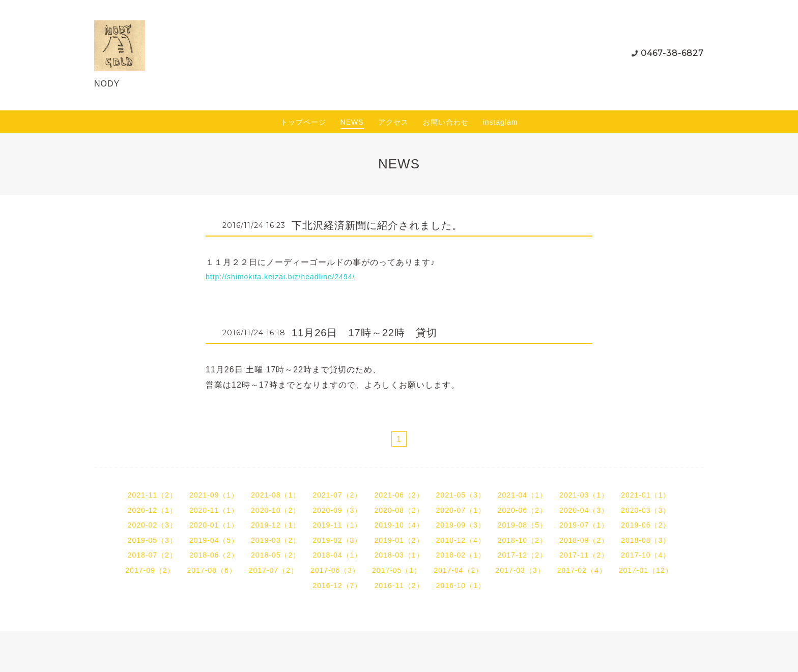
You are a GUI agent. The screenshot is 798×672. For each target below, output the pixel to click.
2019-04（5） (214, 540)
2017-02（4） (582, 570)
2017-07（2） (274, 570)
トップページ (303, 122)
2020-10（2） (276, 510)
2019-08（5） (522, 525)
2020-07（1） (461, 510)
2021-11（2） (152, 495)
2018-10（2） (522, 540)
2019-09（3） (461, 525)
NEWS (352, 122)
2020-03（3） (646, 510)
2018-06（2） (214, 555)
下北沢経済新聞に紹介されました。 (377, 225)
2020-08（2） (399, 510)
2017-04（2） (458, 570)
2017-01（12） (646, 570)
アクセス (393, 122)
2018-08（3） (646, 540)
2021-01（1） (646, 495)
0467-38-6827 (672, 53)
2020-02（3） (152, 525)
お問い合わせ (446, 122)
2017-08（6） (212, 570)
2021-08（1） (276, 495)
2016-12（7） (337, 586)
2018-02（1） (461, 555)
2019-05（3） (152, 540)
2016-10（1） (461, 586)
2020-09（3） (337, 510)
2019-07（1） (584, 525)
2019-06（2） (646, 525)
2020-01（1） (214, 525)
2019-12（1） (276, 525)
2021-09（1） (214, 495)
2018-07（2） (152, 555)
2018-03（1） (399, 555)
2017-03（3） (520, 570)
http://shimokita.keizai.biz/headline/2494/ (280, 277)
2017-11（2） (584, 555)
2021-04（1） (522, 495)
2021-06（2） (399, 495)
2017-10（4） (646, 555)
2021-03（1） (584, 495)
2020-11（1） (214, 510)
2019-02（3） (337, 540)
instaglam (501, 122)
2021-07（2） (337, 495)
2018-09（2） (584, 540)
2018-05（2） (276, 555)
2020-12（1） (152, 510)
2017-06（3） (335, 570)
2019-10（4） (399, 525)
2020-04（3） (584, 510)
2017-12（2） (522, 555)
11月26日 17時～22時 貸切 (364, 333)
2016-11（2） (399, 586)
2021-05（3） (461, 495)
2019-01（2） (399, 540)
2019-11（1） (337, 525)
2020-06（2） (522, 510)
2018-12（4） (461, 540)
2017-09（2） (150, 570)
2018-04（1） (337, 555)
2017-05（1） (397, 570)
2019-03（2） (276, 540)
